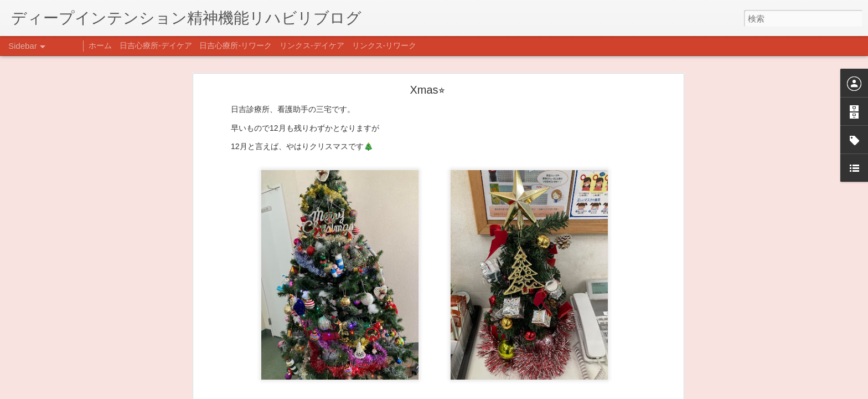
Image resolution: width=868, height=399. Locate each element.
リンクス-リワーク (384, 45)
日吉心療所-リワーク (236, 45)
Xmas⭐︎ (427, 89)
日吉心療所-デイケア (156, 45)
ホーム (100, 45)
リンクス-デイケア (312, 45)
